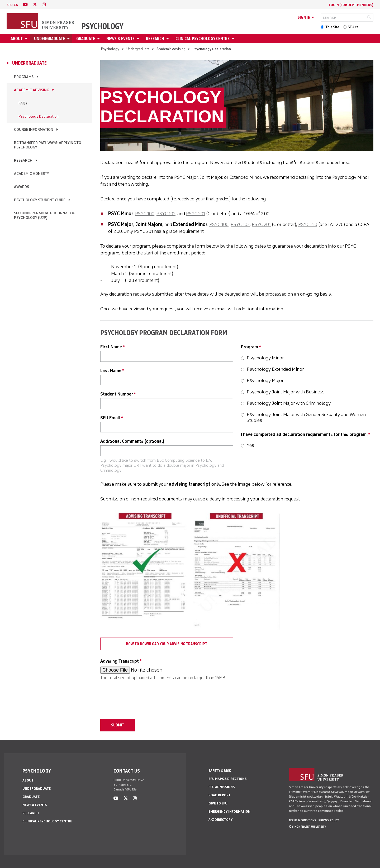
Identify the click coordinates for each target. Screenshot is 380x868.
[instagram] (44, 5)
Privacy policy (329, 820)
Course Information (34, 130)
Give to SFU (218, 803)
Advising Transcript (120, 661)
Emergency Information (229, 811)
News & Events (120, 39)
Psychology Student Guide (40, 200)
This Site (332, 27)
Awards (22, 187)
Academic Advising (171, 49)
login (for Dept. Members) (351, 5)
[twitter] (35, 5)
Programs (24, 77)
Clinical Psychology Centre (203, 39)
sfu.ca (12, 5)
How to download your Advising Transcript (167, 644)
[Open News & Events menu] (139, 39)
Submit (118, 725)
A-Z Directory (221, 820)
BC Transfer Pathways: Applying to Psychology (48, 145)
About (17, 39)
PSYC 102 (166, 214)
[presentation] (140, 697)
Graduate (86, 39)
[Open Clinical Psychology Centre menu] (234, 39)
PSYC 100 (145, 214)
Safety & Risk (220, 771)
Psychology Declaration (39, 116)
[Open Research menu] (168, 39)
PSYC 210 (308, 224)
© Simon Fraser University (307, 827)
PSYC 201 (196, 214)
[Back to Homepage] (41, 22)
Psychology (103, 26)
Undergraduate (49, 39)
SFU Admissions (222, 787)
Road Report (220, 795)
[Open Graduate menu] (99, 39)
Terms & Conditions (302, 820)
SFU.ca (353, 27)
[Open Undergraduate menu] (69, 39)
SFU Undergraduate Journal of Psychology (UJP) (44, 215)
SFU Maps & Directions (227, 779)
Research (155, 39)
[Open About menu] (27, 39)
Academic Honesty (32, 174)
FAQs (23, 103)
